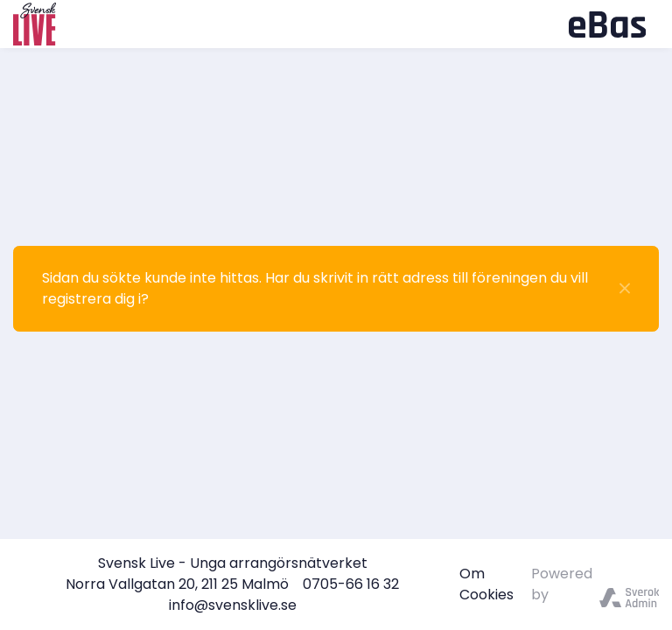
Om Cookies (486, 584)
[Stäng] (625, 289)
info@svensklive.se (233, 605)
